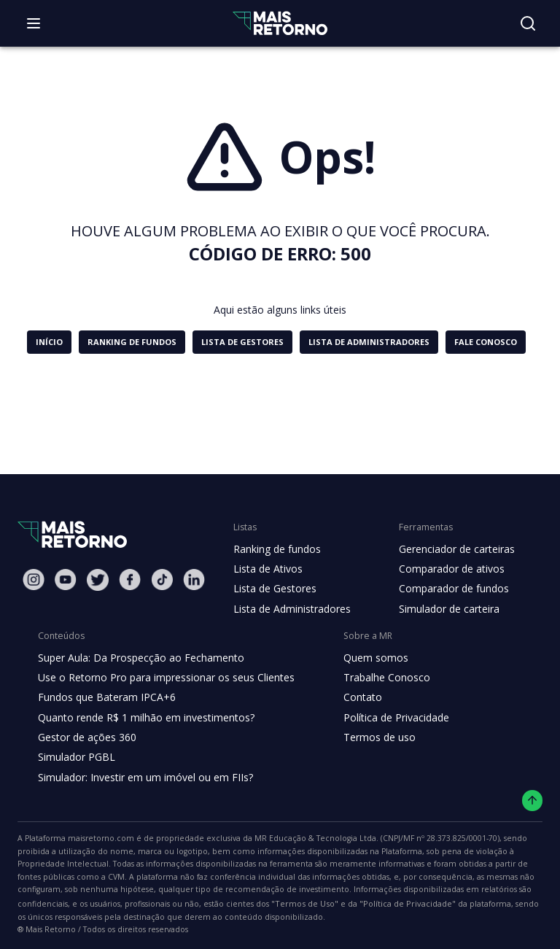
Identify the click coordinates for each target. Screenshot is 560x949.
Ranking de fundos (276, 549)
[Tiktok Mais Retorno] (162, 580)
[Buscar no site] (528, 23)
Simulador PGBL (76, 757)
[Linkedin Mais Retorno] (194, 580)
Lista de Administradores (289, 609)
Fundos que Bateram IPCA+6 (105, 697)
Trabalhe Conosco (375, 678)
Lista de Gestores (273, 589)
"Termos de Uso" (499, 891)
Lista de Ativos (266, 569)
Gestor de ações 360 (85, 737)
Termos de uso (367, 737)
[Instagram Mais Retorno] (34, 580)
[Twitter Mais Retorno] (98, 580)
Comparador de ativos (443, 569)
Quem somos (363, 658)
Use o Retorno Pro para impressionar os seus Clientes (162, 678)
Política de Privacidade (385, 718)
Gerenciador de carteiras (449, 549)
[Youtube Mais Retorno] (66, 580)
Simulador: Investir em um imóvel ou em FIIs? (142, 778)
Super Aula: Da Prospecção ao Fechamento (137, 658)
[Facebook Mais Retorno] (130, 580)
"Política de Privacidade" (72, 905)
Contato (351, 697)
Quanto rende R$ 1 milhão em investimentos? (142, 718)
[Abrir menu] (34, 23)
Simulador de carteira (442, 609)
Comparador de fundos (445, 589)
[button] (52, 342)
